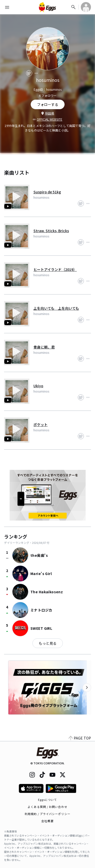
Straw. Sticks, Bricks (51, 231)
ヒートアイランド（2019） (55, 269)
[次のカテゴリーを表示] (87, 688)
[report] (36, 73)
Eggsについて (48, 800)
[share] (29, 73)
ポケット (41, 424)
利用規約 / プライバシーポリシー (48, 814)
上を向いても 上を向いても (56, 308)
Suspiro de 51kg (47, 192)
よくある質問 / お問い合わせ (48, 807)
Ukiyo (38, 386)
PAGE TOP (80, 738)
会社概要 (47, 821)
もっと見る (48, 643)
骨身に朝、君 (44, 347)
